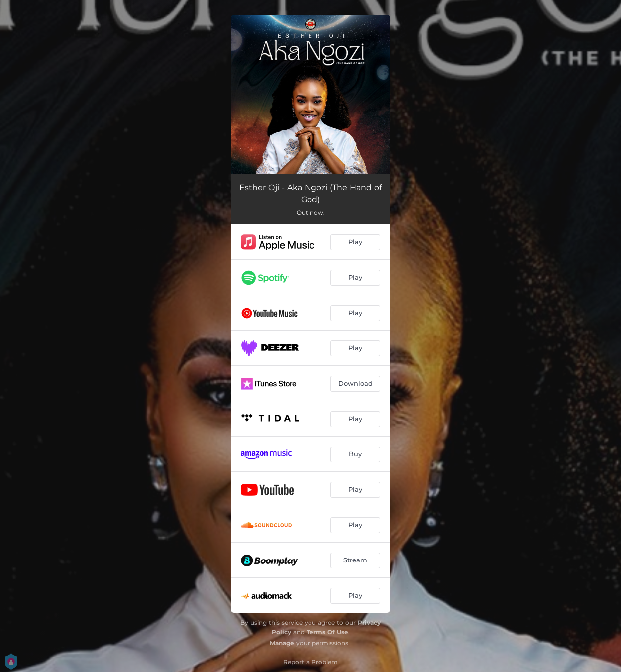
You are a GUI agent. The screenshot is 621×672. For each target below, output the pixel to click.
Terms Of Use (327, 632)
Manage (282, 643)
